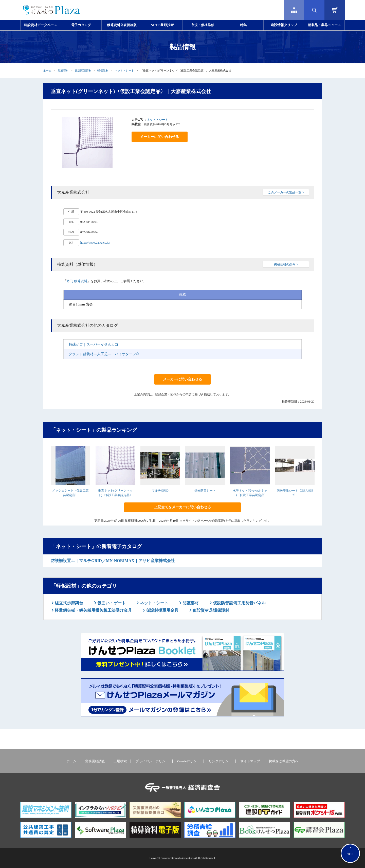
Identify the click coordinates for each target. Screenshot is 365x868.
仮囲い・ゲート (111, 603)
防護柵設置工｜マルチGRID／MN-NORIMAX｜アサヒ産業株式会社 (113, 561)
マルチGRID (160, 491)
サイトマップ (250, 761)
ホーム (47, 70)
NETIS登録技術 (162, 25)
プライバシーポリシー (152, 761)
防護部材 (190, 603)
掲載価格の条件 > (286, 264)
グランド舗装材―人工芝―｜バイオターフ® (104, 354)
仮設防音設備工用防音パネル (239, 603)
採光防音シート (205, 491)
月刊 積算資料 (77, 281)
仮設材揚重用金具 (162, 610)
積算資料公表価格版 (122, 25)
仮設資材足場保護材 (210, 610)
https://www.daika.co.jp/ (95, 243)
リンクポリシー (220, 761)
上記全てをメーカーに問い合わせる (182, 507)
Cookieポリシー (188, 761)
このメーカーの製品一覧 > (286, 192)
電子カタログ (81, 25)
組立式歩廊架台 (68, 603)
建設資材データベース (41, 25)
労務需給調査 (95, 761)
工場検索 (120, 761)
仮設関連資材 (83, 70)
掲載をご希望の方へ (284, 761)
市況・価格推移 (203, 25)
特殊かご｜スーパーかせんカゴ (94, 344)
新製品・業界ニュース (324, 25)
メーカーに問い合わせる (159, 137)
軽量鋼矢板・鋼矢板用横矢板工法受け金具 (93, 610)
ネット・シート (124, 70)
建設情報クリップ (284, 25)
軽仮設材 (103, 70)
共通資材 (63, 70)
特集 (243, 25)
